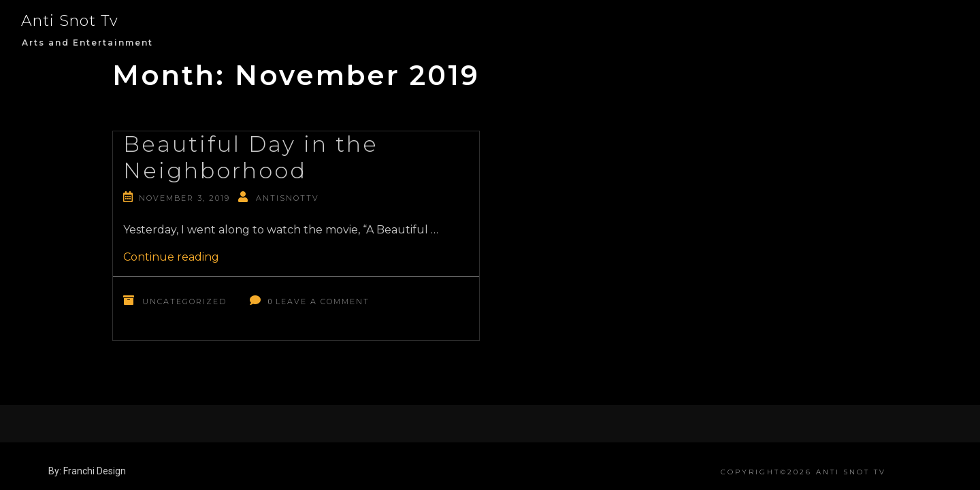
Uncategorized (184, 301)
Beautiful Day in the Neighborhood (251, 157)
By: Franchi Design (87, 471)
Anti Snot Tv (70, 21)
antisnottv (288, 198)
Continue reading (171, 257)
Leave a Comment (323, 301)
